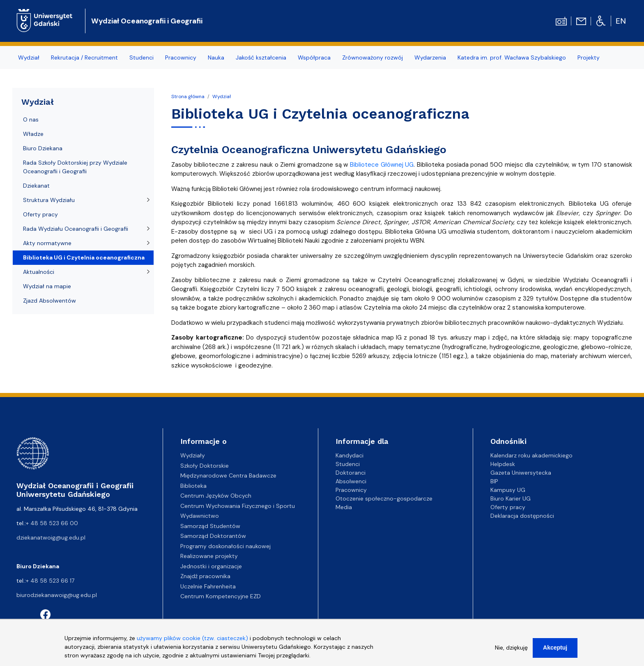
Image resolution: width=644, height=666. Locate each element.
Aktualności (39, 272)
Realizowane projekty (209, 556)
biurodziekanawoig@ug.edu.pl (57, 595)
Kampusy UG (508, 490)
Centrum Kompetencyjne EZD (221, 596)
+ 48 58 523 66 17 (50, 581)
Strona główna (188, 96)
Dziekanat (36, 186)
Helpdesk (503, 464)
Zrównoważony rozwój (373, 57)
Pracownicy (181, 57)
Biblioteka (193, 486)
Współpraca (314, 57)
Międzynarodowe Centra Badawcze (228, 475)
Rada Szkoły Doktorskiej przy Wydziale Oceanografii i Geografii (75, 167)
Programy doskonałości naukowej (225, 546)
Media (344, 507)
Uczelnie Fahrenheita (208, 586)
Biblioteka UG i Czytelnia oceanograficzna (84, 257)
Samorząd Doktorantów (213, 536)
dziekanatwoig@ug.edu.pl (51, 537)
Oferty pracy (40, 214)
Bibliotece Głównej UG (382, 165)
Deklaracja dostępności (522, 516)
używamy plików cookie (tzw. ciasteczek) (192, 643)
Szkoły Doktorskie (205, 466)
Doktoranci (351, 473)
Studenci (141, 57)
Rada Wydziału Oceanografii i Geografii (76, 229)
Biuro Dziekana (43, 148)
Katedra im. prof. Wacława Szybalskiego (512, 57)
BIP (494, 481)
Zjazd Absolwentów (49, 301)
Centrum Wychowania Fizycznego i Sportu (238, 506)
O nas (31, 119)
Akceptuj (555, 652)
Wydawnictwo (200, 516)
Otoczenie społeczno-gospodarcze (384, 498)
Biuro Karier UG (511, 498)
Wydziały (193, 455)
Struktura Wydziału (49, 200)
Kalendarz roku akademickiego (531, 455)
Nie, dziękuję (511, 652)
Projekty (589, 57)
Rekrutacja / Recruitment (84, 57)
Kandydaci (350, 455)
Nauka (216, 57)
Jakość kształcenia (261, 57)
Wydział (29, 57)
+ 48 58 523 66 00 (52, 523)
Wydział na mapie (47, 286)
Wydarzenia (430, 57)
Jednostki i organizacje (211, 566)
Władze (33, 134)
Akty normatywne (47, 243)
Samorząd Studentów (210, 526)
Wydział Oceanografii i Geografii (147, 21)
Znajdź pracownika (205, 576)
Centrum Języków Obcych (216, 496)
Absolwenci (351, 481)
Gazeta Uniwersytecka (521, 473)
